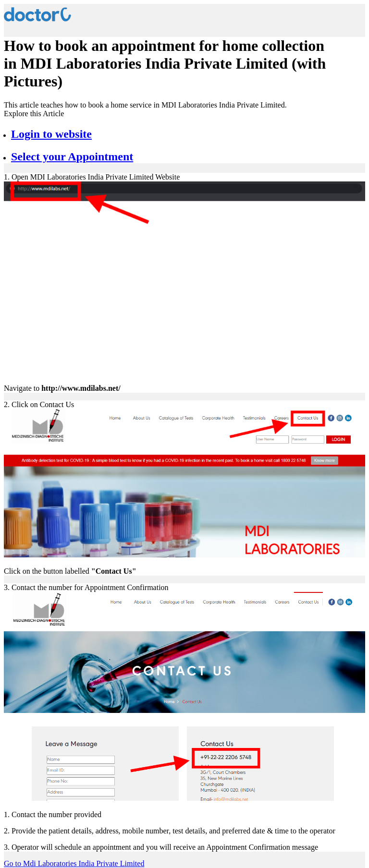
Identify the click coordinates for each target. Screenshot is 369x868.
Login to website (51, 134)
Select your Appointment (72, 157)
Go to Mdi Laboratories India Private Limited (74, 863)
